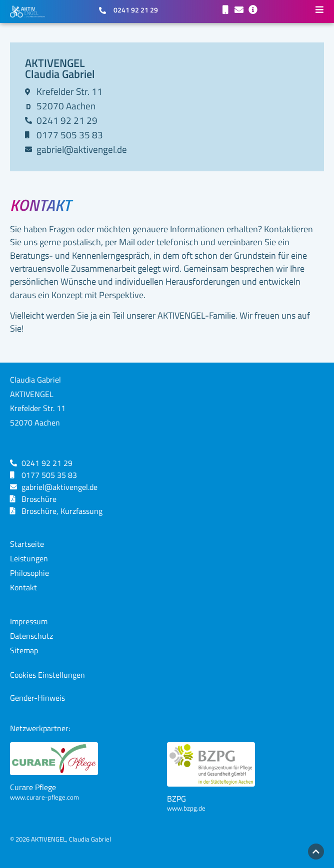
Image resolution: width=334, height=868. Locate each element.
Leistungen (29, 558)
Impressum (29, 621)
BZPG (176, 799)
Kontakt (23, 587)
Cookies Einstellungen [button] (47, 675)
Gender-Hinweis (37, 698)
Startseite (27, 544)
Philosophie (29, 573)
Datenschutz (31, 636)
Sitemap (24, 650)
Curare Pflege (33, 787)
